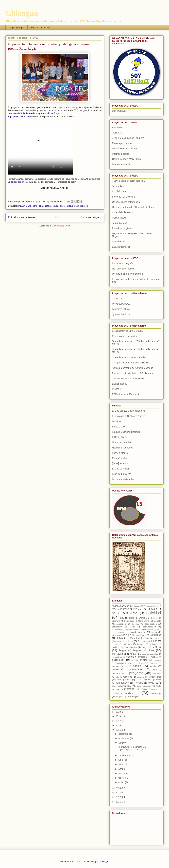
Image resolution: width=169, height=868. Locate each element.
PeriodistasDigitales (124, 663)
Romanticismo (154, 677)
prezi (155, 669)
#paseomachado (121, 606)
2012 (119, 797)
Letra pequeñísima (122, 474)
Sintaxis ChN (119, 427)
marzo (122, 773)
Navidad (135, 660)
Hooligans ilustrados (122, 448)
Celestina (136, 624)
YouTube (131, 697)
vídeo (136, 693)
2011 (119, 802)
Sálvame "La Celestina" (124, 197)
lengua (123, 650)
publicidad (157, 674)
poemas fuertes (120, 666)
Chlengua (22, 13)
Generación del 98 (147, 641)
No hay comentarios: (53, 201)
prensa (76, 206)
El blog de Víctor (121, 469)
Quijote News (119, 218)
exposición (120, 641)
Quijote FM (118, 133)
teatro (159, 680)
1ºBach (115, 609)
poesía (137, 666)
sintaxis (128, 680)
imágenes (127, 644)
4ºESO (134, 613)
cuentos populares (123, 632)
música (154, 657)
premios (67, 206)
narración (118, 660)
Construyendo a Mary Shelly (127, 159)
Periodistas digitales (122, 228)
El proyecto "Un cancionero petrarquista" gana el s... (132, 748)
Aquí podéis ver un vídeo (20, 116)
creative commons (133, 630)
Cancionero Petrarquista (37, 206)
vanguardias (156, 689)
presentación (135, 669)
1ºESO (126, 609)
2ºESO (151, 609)
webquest (119, 697)
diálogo (154, 632)
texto (151, 683)
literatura (117, 654)
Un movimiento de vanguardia (127, 274)
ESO (120, 638)
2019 (119, 712)
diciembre (124, 734)
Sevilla (118, 680)
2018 (119, 716)
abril (121, 769)
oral (145, 660)
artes (132, 618)
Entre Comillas (120, 458)
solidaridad (140, 680)
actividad (154, 613)
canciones (121, 624)
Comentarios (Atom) (62, 226)
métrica (130, 657)
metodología (117, 657)
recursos (128, 677)
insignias (154, 644)
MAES (133, 654)
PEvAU (141, 663)
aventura (143, 618)
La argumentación (121, 164)
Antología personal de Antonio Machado (133, 368)
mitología (143, 657)
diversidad (117, 635)
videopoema (155, 693)
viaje (117, 693)
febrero (122, 778)
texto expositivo (144, 686)
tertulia (139, 683)
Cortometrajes (119, 111)
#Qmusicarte (152, 606)
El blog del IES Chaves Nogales (128, 411)
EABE (128, 635)
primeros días (118, 674)
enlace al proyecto (20, 182)
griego (115, 644)
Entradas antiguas (91, 217)
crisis (159, 630)
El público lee (119, 191)
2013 (119, 793)
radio (117, 677)
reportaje (140, 677)
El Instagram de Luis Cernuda (127, 331)
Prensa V (117, 389)
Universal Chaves (121, 304)
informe (141, 644)
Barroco (154, 618)
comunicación (149, 627)
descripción (140, 632)
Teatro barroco (119, 223)
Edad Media (140, 635)
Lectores (117, 421)
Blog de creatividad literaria (126, 432)
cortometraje (117, 630)
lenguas (137, 650)
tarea (150, 680)
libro (151, 650)
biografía (116, 621)
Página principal (17, 28)
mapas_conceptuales (149, 654)
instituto (116, 647)
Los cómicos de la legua (124, 149)
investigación (131, 647)
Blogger (105, 861)
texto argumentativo (122, 686)
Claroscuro (118, 298)
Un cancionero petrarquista (126, 202)
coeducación (56, 206)
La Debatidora (119, 242)
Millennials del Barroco (124, 212)
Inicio (58, 217)
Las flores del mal (121, 309)
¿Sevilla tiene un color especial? (129, 181)
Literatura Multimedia (123, 479)
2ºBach (137, 609)
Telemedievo (119, 186)
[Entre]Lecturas (120, 463)
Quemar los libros (121, 314)
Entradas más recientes (22, 217)
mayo (121, 764)
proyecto (84, 206)
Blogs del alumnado (40, 28)
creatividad (149, 630)
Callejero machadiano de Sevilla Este (131, 363)
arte (122, 618)
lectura (157, 647)
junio (121, 760)
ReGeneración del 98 (123, 269)
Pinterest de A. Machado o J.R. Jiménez (133, 373)
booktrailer (129, 621)
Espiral (134, 638)
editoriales (156, 635)
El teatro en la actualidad (125, 336)
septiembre (124, 755)
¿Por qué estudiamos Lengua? (128, 138)
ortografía (157, 660)
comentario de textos (124, 627)
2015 (119, 730)
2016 (119, 725)
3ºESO (21, 206)
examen (157, 638)
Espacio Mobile (120, 453)
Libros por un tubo (121, 442)
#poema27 (139, 606)
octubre (123, 743)
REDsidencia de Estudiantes (127, 394)
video (125, 693)
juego (145, 647)
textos (131, 689)
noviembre (124, 738)
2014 (119, 788)
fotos (131, 641)
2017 (119, 721)
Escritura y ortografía (123, 263)
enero (122, 782)
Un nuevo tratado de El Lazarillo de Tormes (134, 207)
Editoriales (117, 128)
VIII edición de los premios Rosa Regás (40, 113)
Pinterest (153, 663)
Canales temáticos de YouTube (128, 378)
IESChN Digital (120, 437)
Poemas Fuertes (121, 154)
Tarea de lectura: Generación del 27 (130, 357)
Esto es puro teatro (122, 143)
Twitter (144, 689)
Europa (145, 638)
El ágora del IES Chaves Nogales (129, 416)
